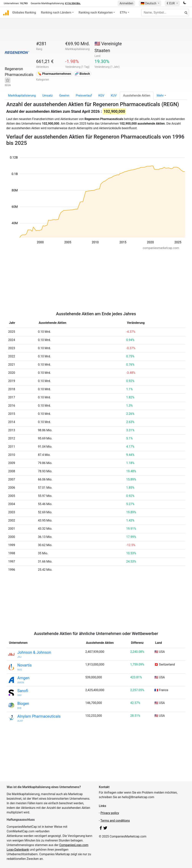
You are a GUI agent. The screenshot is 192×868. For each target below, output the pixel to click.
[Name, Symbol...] (165, 13)
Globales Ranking (24, 12)
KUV (114, 96)
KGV (101, 96)
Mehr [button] (160, 96)
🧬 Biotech (82, 74)
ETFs (123, 12)
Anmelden (126, 3)
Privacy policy (110, 813)
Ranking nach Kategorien (96, 12)
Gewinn (64, 96)
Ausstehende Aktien (137, 96)
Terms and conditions (115, 821)
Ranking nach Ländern (56, 12)
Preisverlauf (84, 96)
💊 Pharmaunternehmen (54, 74)
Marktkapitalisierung (22, 96)
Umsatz (48, 96)
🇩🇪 (149, 3)
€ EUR (171, 3)
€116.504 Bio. (73, 3)
